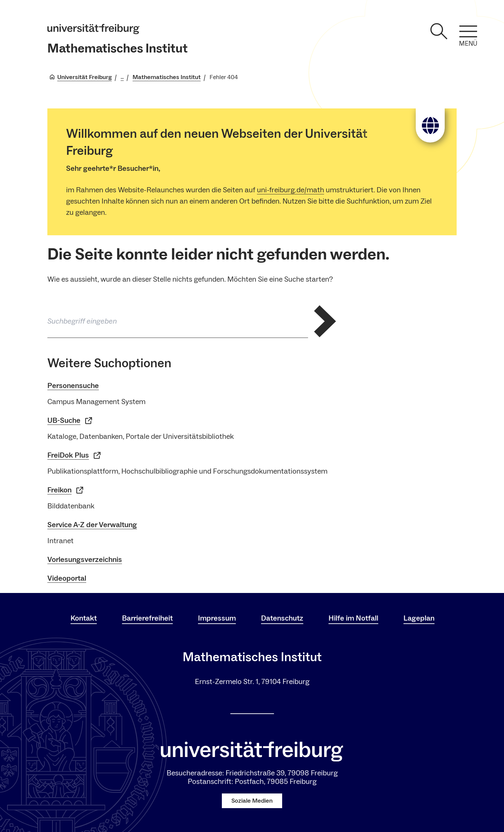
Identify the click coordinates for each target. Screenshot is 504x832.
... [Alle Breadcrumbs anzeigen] (122, 77)
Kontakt (84, 618)
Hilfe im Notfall (353, 618)
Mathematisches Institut (118, 49)
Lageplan (419, 618)
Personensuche (73, 386)
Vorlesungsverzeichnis (85, 560)
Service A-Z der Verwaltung (92, 525)
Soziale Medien (252, 801)
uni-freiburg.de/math (291, 190)
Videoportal (67, 578)
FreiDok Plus (74, 455)
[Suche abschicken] (325, 321)
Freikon (65, 490)
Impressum (217, 618)
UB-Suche (70, 421)
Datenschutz (282, 618)
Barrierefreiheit (147, 618)
